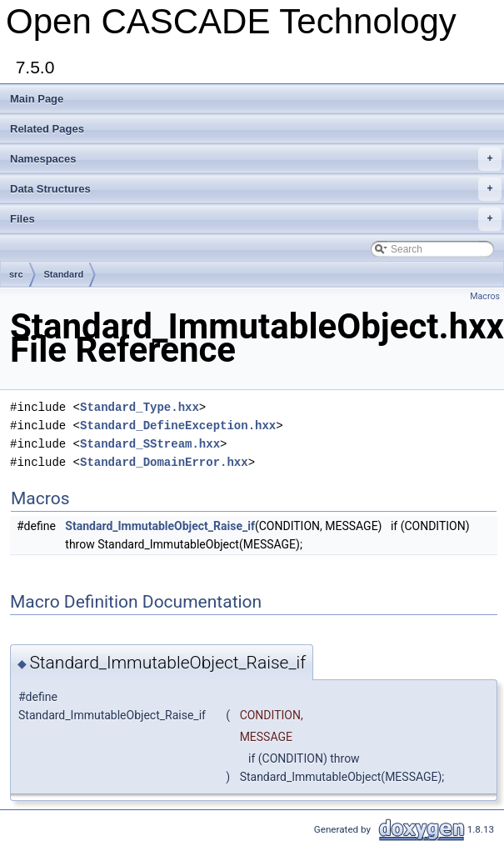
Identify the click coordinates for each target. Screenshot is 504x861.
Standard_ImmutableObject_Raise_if (160, 526)
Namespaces (256, 159)
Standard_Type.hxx (140, 407)
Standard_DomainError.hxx (164, 462)
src (16, 274)
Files (256, 219)
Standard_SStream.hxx (150, 444)
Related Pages (47, 129)
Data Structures (256, 189)
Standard (64, 274)
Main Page (37, 99)
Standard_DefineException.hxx (178, 425)
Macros (485, 296)
